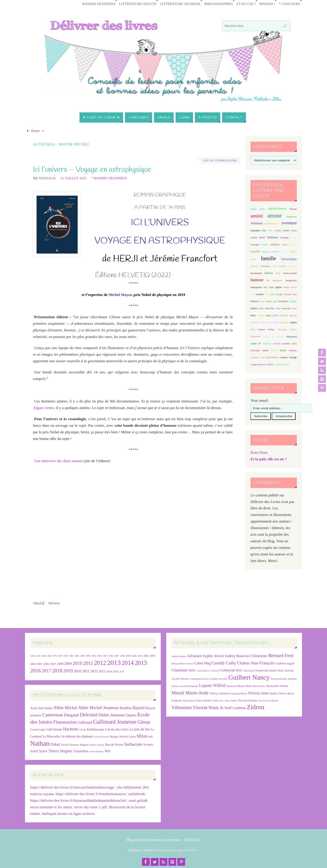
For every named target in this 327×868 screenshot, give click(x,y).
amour (275, 216)
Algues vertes (43, 408)
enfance (275, 244)
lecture (286, 287)
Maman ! (267, 4)
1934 (32, 656)
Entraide (285, 252)
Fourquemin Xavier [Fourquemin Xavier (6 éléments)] (199, 679)
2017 (46, 671)
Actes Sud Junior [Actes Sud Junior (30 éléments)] (41, 708)
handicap (293, 266)
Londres (260, 294)
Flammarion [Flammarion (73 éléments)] (65, 722)
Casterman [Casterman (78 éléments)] (53, 715)
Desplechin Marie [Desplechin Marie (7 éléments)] (266, 670)
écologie (255, 244)
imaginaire (277, 280)
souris (294, 344)
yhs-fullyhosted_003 (133, 787)
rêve (253, 329)
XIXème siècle (282, 364)
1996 (111, 656)
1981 (71, 656)
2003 (153, 656)
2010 (77, 663)
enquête (255, 251)
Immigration (256, 287)
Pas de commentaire (220, 160)
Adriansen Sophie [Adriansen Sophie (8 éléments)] (200, 656)
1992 (88, 656)
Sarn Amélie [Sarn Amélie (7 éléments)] (203, 700)
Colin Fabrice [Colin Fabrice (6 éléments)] (203, 671)
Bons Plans (259, 452)
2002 (146, 656)
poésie (276, 315)
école (294, 237)
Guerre (282, 266)
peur (269, 315)
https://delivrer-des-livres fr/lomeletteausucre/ (91, 794)
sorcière (286, 344)
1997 (116, 656)
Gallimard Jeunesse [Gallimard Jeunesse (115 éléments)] (115, 722)
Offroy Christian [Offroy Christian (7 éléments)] (220, 693)
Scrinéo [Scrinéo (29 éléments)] (148, 745)
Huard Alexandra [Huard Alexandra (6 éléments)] (279, 679)
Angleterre (291, 217)
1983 (77, 656)
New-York (270, 308)
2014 (128, 663)
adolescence (277, 208)
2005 (40, 664)
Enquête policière (271, 252)
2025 (116, 671)
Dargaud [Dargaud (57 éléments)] (71, 715)
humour (257, 280)
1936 (38, 656)
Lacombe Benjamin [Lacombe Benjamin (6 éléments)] (189, 686)
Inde (266, 287)
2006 (46, 664)
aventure (289, 223)
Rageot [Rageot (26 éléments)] (84, 745)
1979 (66, 656)
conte (286, 230)
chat (264, 231)
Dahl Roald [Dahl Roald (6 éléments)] (249, 671)
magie (280, 294)
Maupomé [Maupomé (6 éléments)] (231, 686)
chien (270, 231)
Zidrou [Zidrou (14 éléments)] (256, 707)
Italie (271, 287)
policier (284, 315)
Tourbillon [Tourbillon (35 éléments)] (81, 751)
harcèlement (256, 273)
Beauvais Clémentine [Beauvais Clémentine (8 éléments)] (252, 656)
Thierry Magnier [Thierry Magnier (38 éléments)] (61, 751)
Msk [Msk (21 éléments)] (150, 737)
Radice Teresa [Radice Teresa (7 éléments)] (278, 693)
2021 (86, 671)
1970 (54, 656)
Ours (295, 308)
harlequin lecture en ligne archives (68, 814)
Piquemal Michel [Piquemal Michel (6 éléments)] (239, 694)
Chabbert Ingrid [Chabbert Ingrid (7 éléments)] (285, 663)
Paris (253, 315)
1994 (99, 656)
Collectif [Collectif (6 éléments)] (215, 671)
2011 (88, 663)
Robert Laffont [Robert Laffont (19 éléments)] (97, 745)
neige (261, 308)
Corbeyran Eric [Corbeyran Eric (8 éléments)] (231, 670)
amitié (257, 216)
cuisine (254, 238)
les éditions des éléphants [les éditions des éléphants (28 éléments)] (77, 736)
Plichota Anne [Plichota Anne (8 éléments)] (258, 693)
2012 (100, 663)
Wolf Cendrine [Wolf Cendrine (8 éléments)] (235, 708)
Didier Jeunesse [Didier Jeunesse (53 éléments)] (112, 715)
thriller (283, 350)
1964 (49, 656)
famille (269, 258)
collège (277, 231)
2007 (53, 664)
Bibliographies (219, 4)
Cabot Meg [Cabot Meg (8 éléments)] (203, 663)
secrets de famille (273, 336)
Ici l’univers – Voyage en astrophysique (92, 170)
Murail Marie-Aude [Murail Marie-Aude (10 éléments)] (190, 693)
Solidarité (267, 344)
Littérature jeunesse (180, 4)
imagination (291, 280)
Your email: (260, 401)
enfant (284, 245)
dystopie (285, 238)
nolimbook (137, 794)
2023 (102, 671)
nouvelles (287, 308)
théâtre (274, 350)
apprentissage (270, 223)
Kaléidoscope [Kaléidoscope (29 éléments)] (95, 729)
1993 (94, 656)
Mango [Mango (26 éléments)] (114, 736)
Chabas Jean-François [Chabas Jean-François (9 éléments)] (256, 663)
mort (262, 301)
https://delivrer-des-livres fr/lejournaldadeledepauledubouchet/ (78, 800)
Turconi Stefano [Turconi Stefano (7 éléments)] (248, 700)
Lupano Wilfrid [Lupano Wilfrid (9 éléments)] (212, 685)
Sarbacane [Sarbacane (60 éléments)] (133, 744)
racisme (285, 322)
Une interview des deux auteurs (58, 461)
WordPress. (190, 850)
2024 (109, 671)
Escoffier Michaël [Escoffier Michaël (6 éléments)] (180, 679)
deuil (262, 237)
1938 (44, 656)
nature (254, 308)
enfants (293, 244)
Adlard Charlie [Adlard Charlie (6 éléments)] (179, 656)
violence (284, 357)
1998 (122, 656)
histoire (269, 273)
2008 (60, 664)
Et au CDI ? (246, 4)
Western (271, 364)
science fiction (266, 329)
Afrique (293, 209)
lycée (273, 294)
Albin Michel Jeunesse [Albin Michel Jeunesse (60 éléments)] (98, 708)
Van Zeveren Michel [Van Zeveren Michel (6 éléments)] (268, 701)
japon (278, 287)
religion (293, 322)
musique (283, 301)
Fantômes (265, 266)
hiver (278, 273)
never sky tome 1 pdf (91, 807)
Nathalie (47, 178)
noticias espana (42, 794)
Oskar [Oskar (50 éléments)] (55, 744)
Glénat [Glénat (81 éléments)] (144, 722)
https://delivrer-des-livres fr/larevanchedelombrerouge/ (73, 787)
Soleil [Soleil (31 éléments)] (34, 751)
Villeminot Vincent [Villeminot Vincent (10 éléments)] (189, 707)
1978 (60, 656)
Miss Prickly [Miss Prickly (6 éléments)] (259, 686)
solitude (277, 343)
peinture (261, 315)
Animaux (257, 223)
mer (295, 294)
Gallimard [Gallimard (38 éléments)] (85, 722)
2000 (134, 656)
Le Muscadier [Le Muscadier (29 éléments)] (52, 736)
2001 (140, 656)
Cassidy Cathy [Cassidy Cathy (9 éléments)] (224, 663)
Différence (273, 238)
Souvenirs (255, 350)
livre (253, 294)
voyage (293, 357)
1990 (82, 656)
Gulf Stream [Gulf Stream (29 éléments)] (54, 729)
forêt (274, 266)
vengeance (255, 357)
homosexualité (290, 273)
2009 (68, 664)
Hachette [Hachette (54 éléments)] (71, 729)
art (279, 223)
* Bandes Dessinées (109, 178)
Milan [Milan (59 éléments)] (142, 736)
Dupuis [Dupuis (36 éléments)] (131, 715)
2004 (33, 664)
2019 (68, 671)
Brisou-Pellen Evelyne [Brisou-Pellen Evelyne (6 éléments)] (182, 664)
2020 (78, 671)
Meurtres (255, 301)
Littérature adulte (138, 4)
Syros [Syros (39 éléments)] (43, 751)
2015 (141, 663)
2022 (94, 671)
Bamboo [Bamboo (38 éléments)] (126, 708)
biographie (255, 231)
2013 (114, 662)
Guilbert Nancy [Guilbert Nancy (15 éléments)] (249, 677)
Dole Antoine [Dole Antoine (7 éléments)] (286, 670)
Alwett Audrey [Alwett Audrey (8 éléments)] (225, 656)
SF (260, 344)
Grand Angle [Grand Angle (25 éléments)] (38, 729)
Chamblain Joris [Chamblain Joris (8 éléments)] (183, 670)
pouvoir (293, 315)
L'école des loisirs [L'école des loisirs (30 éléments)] (117, 729)
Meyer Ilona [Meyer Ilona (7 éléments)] (245, 686)
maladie (288, 294)
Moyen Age (272, 301)
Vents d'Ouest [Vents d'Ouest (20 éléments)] (96, 751)
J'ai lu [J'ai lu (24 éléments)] (82, 730)
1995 (105, 656)
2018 (57, 671)
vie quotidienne (270, 357)
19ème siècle (258, 209)
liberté (294, 287)
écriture (265, 245)
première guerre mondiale (265, 322)
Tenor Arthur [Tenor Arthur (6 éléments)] (231, 701)
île (268, 280)
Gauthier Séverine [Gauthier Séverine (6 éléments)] (219, 679)
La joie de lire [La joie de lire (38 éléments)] (140, 729)
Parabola (171, 850)
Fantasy (254, 266)
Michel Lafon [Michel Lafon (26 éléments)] (128, 736)
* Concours (289, 4)
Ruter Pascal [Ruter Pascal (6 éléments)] (189, 701)
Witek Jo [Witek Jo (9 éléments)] (216, 708)
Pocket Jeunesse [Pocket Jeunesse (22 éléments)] (70, 745)
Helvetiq (54, 603)
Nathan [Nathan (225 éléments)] (40, 743)
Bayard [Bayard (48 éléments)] (139, 708)
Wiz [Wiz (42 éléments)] (108, 751)
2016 (35, 671)
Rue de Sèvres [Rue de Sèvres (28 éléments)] (114, 745)
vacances (293, 350)
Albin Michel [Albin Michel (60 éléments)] (65, 708)
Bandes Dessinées (99, 4)
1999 (128, 656)
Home (36, 131)
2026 (122, 672)
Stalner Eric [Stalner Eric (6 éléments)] (218, 701)
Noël (278, 308)
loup (267, 294)
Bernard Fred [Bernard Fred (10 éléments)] (281, 655)
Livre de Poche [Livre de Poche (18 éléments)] (101, 737)
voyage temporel (258, 364)
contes (294, 231)
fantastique (289, 259)
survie (265, 350)
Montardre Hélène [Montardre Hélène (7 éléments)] (277, 686)
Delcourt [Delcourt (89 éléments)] (89, 715)
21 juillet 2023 (74, 178)
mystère (293, 301)
